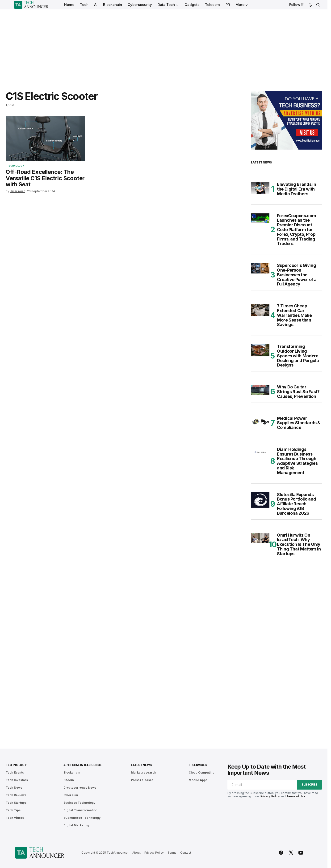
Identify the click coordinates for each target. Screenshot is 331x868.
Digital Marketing (76, 825)
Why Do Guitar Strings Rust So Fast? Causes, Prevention (298, 392)
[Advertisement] (164, 45)
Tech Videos (15, 818)
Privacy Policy (270, 796)
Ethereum (71, 795)
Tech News (14, 788)
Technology (16, 166)
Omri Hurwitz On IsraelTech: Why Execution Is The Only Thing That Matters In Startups (299, 544)
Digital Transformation (80, 810)
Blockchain (72, 772)
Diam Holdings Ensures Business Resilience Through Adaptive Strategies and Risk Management (297, 461)
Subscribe (310, 784)
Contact (186, 853)
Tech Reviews (16, 795)
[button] (310, 5)
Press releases (142, 780)
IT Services (198, 765)
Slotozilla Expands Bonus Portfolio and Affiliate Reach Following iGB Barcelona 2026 (296, 504)
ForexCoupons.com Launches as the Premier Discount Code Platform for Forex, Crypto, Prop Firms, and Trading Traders (296, 230)
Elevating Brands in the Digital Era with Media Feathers (296, 189)
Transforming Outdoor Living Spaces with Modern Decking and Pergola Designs (298, 356)
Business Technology (79, 803)
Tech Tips (13, 810)
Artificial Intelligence (82, 765)
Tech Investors (17, 780)
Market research (144, 772)
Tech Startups (16, 803)
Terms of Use (296, 796)
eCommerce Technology (82, 818)
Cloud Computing (202, 772)
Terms (172, 853)
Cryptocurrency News (80, 788)
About (136, 853)
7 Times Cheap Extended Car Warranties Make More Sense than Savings (294, 315)
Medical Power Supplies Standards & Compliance (299, 423)
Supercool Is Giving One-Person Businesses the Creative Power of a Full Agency (297, 275)
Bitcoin (69, 780)
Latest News (141, 765)
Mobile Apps (198, 780)
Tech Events (15, 772)
